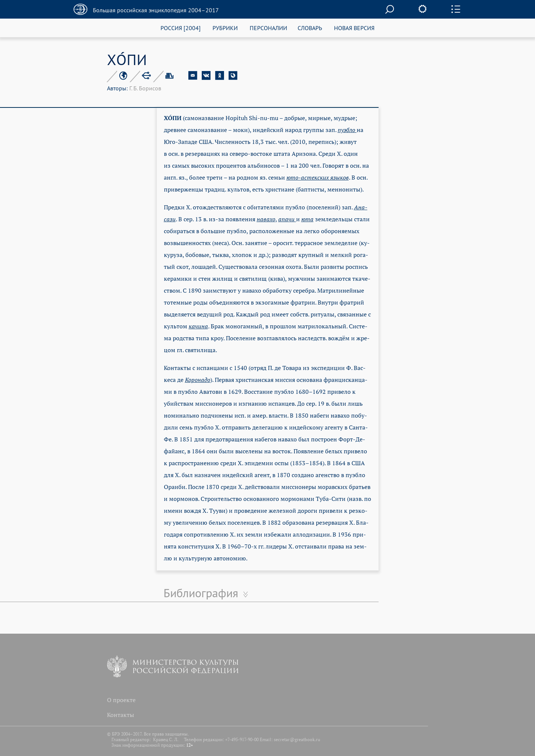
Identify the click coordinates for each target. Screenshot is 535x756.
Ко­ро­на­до (198, 380)
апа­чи (287, 219)
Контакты (121, 715)
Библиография (201, 593)
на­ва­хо (266, 219)
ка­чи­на (198, 326)
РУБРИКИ (225, 28)
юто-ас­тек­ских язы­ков (318, 177)
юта (307, 219)
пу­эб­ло (347, 130)
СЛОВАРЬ (310, 28)
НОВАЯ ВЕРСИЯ (354, 28)
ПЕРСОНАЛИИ (268, 28)
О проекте (121, 700)
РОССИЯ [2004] (181, 28)
